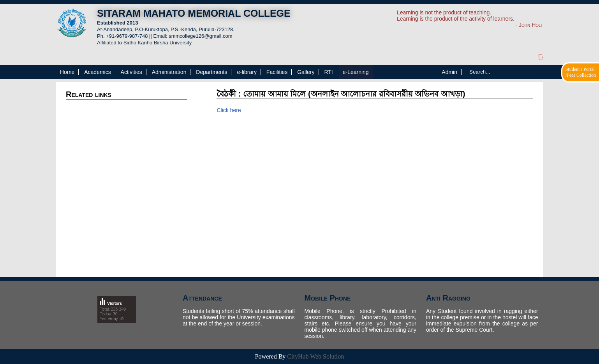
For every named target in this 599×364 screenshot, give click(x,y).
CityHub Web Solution (315, 356)
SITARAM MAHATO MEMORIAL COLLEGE (194, 13)
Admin (449, 72)
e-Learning (356, 72)
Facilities (277, 72)
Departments (211, 72)
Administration (169, 72)
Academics (97, 72)
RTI (328, 72)
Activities (131, 72)
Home (67, 72)
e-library (247, 72)
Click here (229, 110)
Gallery (306, 72)
